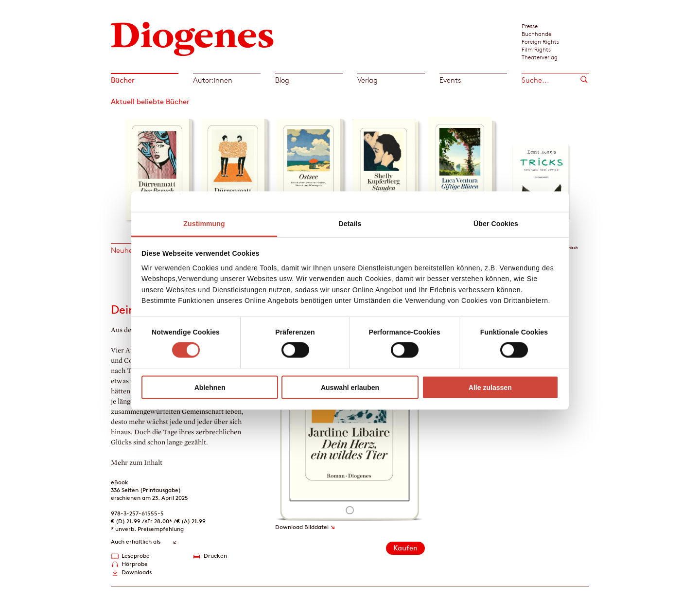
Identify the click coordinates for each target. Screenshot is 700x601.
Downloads (137, 572)
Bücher (123, 80)
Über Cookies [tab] (496, 224)
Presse (530, 26)
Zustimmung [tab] (204, 224)
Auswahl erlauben (350, 387)
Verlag (367, 80)
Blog (282, 80)
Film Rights (536, 49)
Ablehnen (210, 387)
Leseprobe (136, 556)
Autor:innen (213, 80)
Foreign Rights (540, 41)
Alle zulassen (490, 387)
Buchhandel (537, 34)
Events (450, 80)
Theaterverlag (540, 57)
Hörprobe (135, 564)
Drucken (215, 556)
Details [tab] (350, 224)
